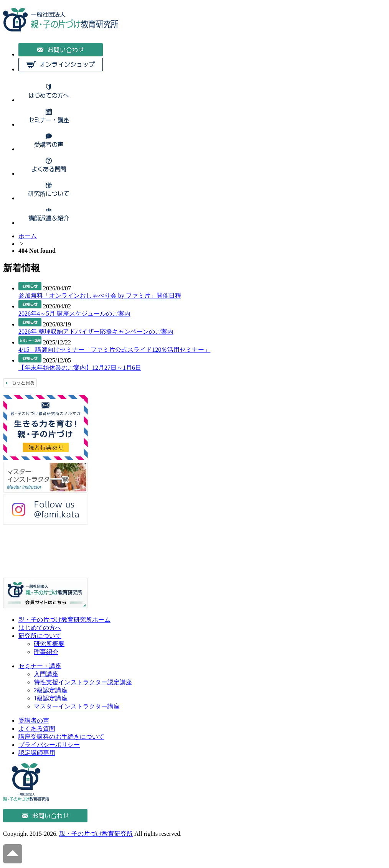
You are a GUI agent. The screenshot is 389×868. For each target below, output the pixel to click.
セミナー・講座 (40, 666)
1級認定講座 (51, 698)
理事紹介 (46, 652)
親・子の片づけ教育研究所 (96, 834)
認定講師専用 (37, 753)
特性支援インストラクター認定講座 (83, 682)
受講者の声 (34, 721)
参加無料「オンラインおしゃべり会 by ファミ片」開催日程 (100, 296)
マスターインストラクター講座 (77, 706)
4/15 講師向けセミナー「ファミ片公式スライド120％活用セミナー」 (114, 350)
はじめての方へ (40, 628)
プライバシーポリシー (49, 745)
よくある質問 (37, 729)
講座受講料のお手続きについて (61, 737)
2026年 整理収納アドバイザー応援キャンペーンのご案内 (96, 332)
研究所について (40, 636)
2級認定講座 (51, 690)
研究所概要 (49, 644)
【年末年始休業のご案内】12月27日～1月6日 (80, 368)
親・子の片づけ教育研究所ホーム (64, 620)
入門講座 (46, 674)
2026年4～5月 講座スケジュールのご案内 (74, 314)
